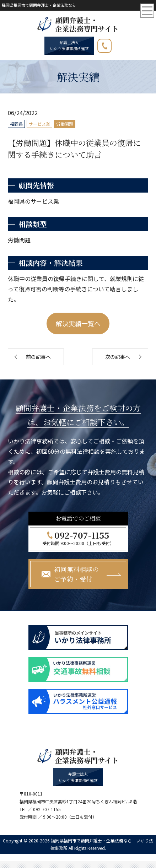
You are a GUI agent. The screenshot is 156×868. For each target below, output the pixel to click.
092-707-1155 (111, 44)
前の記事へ (38, 357)
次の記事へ (118, 357)
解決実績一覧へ (78, 323)
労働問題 (65, 124)
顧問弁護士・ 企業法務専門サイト (87, 25)
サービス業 (39, 124)
